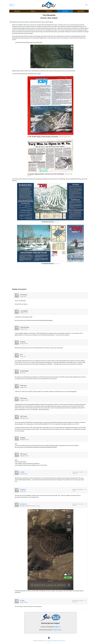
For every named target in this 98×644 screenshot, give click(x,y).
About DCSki (81, 11)
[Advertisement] (50, 277)
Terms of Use (62, 641)
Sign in (12, 5)
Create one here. (57, 630)
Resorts (33, 11)
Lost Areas (65, 11)
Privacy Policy (57, 641)
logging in (57, 627)
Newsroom (17, 11)
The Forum (49, 11)
